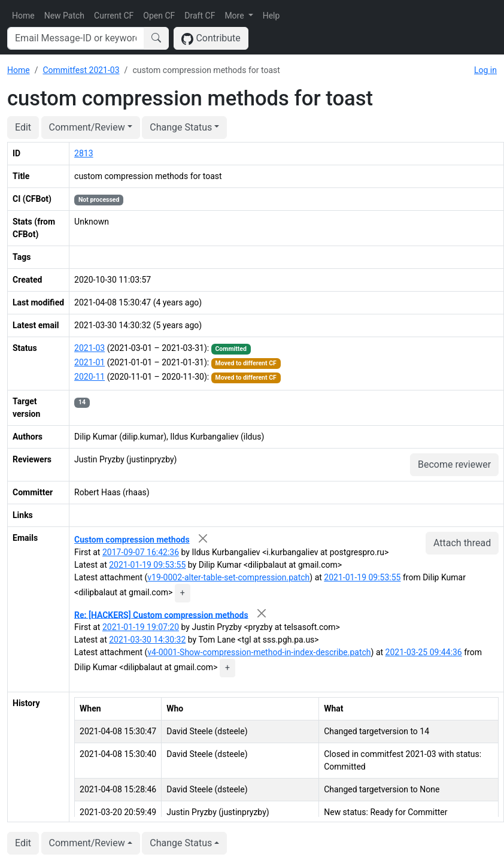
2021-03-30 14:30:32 (147, 640)
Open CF (159, 16)
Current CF (114, 16)
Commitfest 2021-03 (81, 70)
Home (23, 16)
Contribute (211, 39)
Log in (485, 70)
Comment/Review (87, 127)
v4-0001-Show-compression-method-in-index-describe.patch (259, 652)
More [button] (235, 16)
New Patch (64, 16)
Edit (23, 127)
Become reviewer (454, 464)
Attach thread (462, 543)
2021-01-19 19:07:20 (141, 627)
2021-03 (89, 348)
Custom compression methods (132, 540)
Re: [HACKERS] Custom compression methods (161, 614)
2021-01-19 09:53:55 (147, 565)
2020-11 (89, 377)
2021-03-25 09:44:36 (424, 652)
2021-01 (89, 362)
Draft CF (200, 16)
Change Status (181, 127)
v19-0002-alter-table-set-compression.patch (228, 577)
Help (271, 16)
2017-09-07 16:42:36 (141, 552)
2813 (84, 153)
